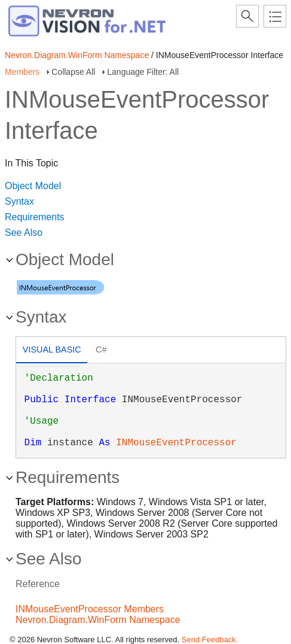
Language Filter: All (143, 72)
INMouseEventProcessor (176, 443)
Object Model (33, 186)
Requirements (35, 217)
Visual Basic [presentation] (52, 350)
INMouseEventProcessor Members (90, 609)
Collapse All (73, 72)
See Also (24, 233)
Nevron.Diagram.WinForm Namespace (77, 55)
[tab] (52, 351)
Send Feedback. (210, 640)
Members (22, 72)
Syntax (19, 201)
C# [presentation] (101, 350)
